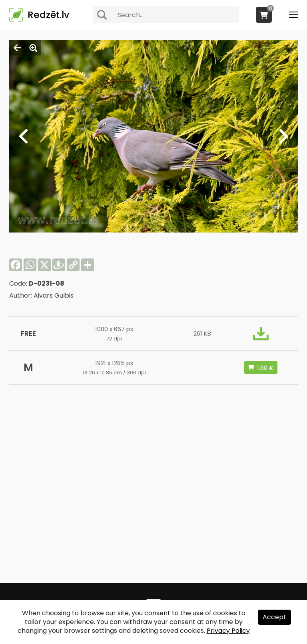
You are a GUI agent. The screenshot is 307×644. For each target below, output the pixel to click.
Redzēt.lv (48, 15)
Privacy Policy (228, 631)
